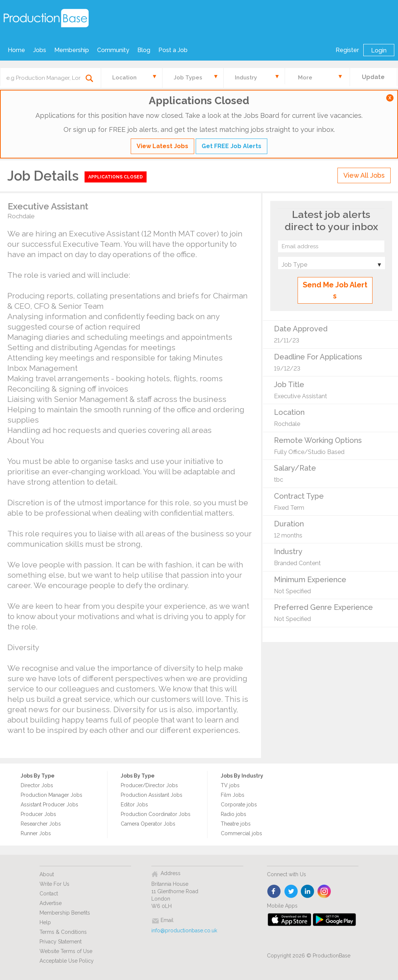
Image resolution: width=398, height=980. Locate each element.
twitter (291, 892)
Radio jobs (234, 814)
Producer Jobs (38, 814)
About (47, 874)
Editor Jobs (134, 805)
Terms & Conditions (63, 932)
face (275, 892)
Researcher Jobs (41, 824)
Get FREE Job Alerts (231, 146)
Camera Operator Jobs (148, 824)
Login (379, 50)
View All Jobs (364, 175)
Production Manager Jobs (52, 795)
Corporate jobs (239, 805)
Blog (144, 50)
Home (16, 50)
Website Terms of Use (66, 951)
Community (113, 50)
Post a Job (173, 50)
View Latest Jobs (162, 146)
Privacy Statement (61, 942)
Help (45, 922)
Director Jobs (37, 785)
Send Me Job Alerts (335, 290)
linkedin (308, 892)
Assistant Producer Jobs (49, 805)
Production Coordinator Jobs (156, 814)
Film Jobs (233, 795)
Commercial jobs (241, 833)
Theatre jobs (236, 824)
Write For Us (54, 884)
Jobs (40, 50)
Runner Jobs (36, 833)
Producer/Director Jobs (149, 785)
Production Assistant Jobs (152, 795)
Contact (49, 894)
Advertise (51, 903)
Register (347, 50)
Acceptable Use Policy (67, 961)
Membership (72, 50)
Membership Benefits (65, 913)
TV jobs (230, 785)
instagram (324, 892)
